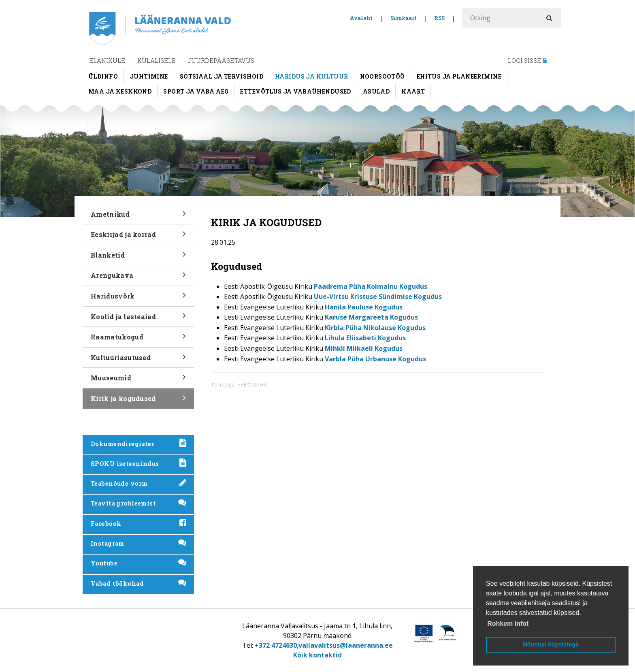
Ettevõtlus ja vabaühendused (295, 91)
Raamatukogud (138, 340)
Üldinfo (103, 76)
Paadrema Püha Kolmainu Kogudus (371, 286)
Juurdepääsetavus (221, 60)
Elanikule (107, 60)
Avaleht (361, 18)
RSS (439, 18)
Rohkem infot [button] (508, 624)
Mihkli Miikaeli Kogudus (364, 348)
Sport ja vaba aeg (196, 91)
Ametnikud (138, 217)
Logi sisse (527, 60)
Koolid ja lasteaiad (138, 319)
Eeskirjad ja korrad (138, 237)
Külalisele (157, 60)
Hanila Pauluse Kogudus (364, 307)
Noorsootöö (382, 76)
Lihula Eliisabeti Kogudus (365, 338)
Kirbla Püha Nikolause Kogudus (375, 328)
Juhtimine (149, 76)
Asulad (376, 91)
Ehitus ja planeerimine (459, 76)
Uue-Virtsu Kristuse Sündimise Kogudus (378, 297)
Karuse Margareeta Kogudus (371, 317)
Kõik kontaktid (317, 655)
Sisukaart (404, 18)
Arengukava (138, 278)
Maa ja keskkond (120, 91)
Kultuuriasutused (138, 360)
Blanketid (138, 258)
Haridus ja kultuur (312, 76)
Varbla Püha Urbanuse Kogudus (375, 359)
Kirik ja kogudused (138, 401)
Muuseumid (138, 381)
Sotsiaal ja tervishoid (222, 76)
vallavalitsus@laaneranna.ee (346, 645)
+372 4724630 (276, 645)
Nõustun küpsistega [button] (551, 644)
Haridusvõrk (138, 299)
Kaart (413, 91)
